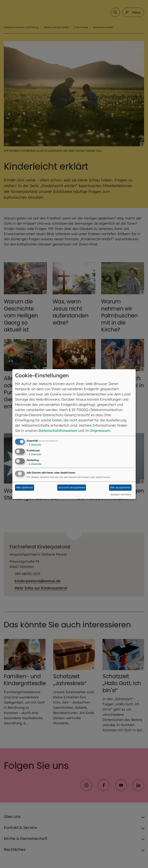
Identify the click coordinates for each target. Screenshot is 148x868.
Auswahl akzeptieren (72, 487)
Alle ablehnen (25, 487)
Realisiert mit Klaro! (121, 495)
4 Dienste (34, 464)
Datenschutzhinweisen (58, 431)
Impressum (100, 431)
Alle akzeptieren (120, 487)
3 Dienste (34, 445)
